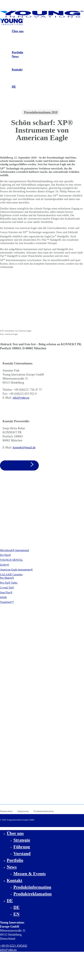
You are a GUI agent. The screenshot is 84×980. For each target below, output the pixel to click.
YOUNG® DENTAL (12, 560)
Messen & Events (30, 874)
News (12, 867)
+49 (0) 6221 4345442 (18, 518)
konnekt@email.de (24, 447)
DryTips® (5, 555)
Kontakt (14, 880)
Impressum (23, 811)
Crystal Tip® (7, 588)
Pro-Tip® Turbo (9, 583)
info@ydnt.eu (21, 398)
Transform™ (7, 602)
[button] (19, 465)
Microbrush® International (15, 550)
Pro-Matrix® (7, 578)
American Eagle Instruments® (16, 570)
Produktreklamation (44, 811)
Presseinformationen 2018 (41, 112)
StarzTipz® (6, 592)
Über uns (15, 833)
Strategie (22, 840)
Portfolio (15, 860)
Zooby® (5, 565)
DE (10, 901)
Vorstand (22, 854)
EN (16, 914)
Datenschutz (6, 811)
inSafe (3, 597)
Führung (22, 847)
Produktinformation (32, 887)
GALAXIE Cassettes (11, 574)
